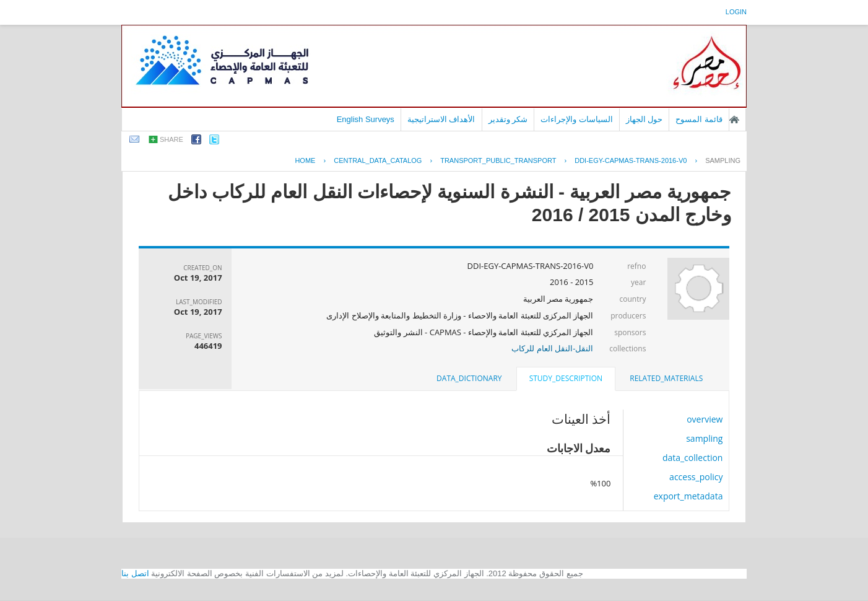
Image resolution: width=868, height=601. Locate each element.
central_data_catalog (378, 160)
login (736, 12)
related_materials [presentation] (666, 378)
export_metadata (688, 496)
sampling (723, 160)
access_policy (696, 477)
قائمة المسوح (699, 119)
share (171, 139)
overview (705, 419)
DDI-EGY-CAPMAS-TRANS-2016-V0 (631, 160)
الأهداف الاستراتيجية (441, 119)
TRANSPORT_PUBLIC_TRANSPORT (498, 160)
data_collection (693, 458)
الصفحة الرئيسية (734, 120)
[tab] (666, 379)
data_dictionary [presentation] (469, 378)
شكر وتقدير (508, 119)
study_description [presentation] (566, 378)
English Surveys (366, 119)
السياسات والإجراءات (577, 119)
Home (305, 160)
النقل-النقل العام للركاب (552, 348)
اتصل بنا (135, 573)
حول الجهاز (644, 119)
